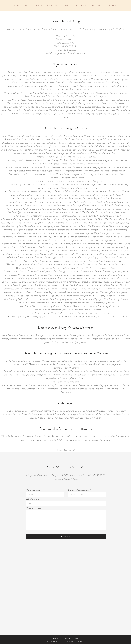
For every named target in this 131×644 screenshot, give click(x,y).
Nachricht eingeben (34, 508)
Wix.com (81, 641)
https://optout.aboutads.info (30, 264)
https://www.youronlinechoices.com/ (66, 264)
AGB (76, 638)
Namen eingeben (33, 490)
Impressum (57, 638)
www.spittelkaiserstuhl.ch (66, 479)
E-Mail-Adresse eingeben (79, 490)
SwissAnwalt (69, 450)
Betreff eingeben (33, 499)
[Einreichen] (66, 537)
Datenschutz (68, 638)
